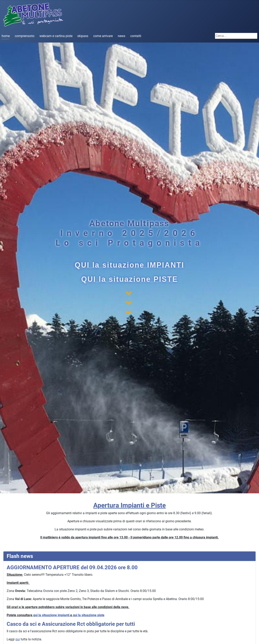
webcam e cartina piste (56, 36)
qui (18, 639)
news (122, 36)
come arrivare (103, 36)
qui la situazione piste (89, 615)
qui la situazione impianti (51, 615)
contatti (136, 36)
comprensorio (25, 36)
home (6, 36)
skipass (83, 36)
